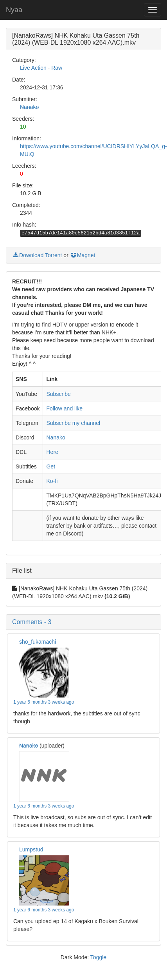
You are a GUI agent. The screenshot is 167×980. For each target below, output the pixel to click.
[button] (83, 622)
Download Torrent (37, 255)
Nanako (29, 107)
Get (51, 466)
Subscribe (58, 394)
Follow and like (64, 408)
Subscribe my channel (73, 423)
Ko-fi (52, 481)
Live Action (33, 68)
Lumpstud (31, 849)
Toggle (98, 957)
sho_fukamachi (38, 642)
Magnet (83, 255)
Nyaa (14, 10)
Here (52, 452)
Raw (57, 68)
